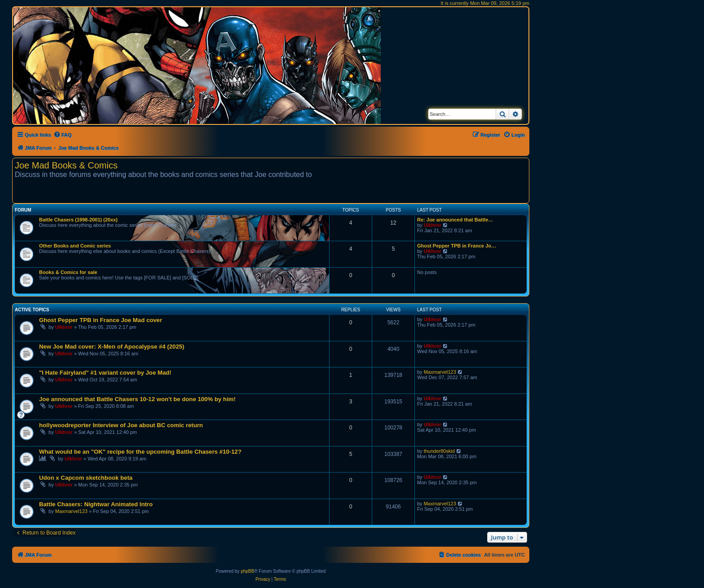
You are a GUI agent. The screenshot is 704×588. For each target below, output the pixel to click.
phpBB (247, 571)
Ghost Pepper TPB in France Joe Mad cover (101, 320)
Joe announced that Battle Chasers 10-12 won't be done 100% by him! (137, 399)
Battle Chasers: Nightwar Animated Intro (96, 504)
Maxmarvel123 (440, 372)
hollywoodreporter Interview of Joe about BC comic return (121, 425)
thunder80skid (439, 451)
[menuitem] (63, 135)
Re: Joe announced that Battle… (455, 220)
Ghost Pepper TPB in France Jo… (457, 246)
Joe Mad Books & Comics (66, 165)
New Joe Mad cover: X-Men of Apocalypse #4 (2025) (112, 347)
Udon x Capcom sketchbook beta (86, 478)
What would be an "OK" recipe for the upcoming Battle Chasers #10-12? (140, 452)
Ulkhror (433, 225)
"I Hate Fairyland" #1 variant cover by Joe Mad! (105, 373)
